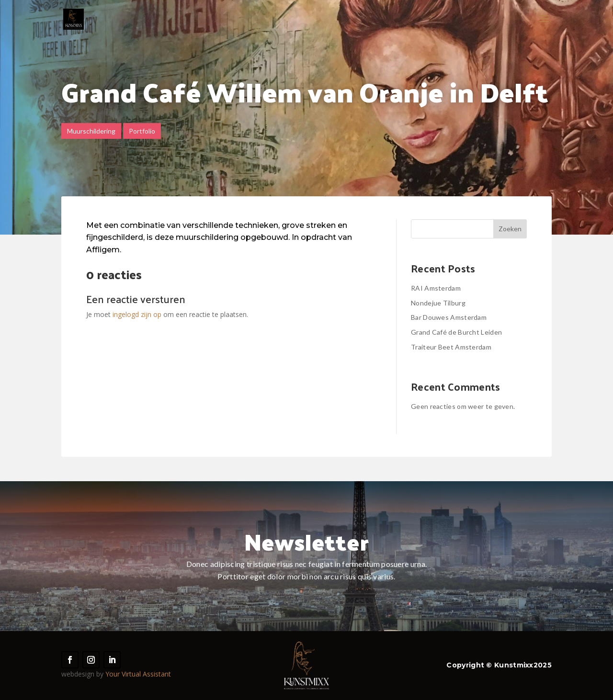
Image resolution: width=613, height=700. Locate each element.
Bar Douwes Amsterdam (449, 317)
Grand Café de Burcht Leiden (456, 332)
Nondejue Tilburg (438, 303)
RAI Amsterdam (436, 288)
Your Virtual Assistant (138, 674)
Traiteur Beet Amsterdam (451, 347)
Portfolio (142, 131)
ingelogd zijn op (137, 314)
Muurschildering (91, 131)
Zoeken (510, 229)
